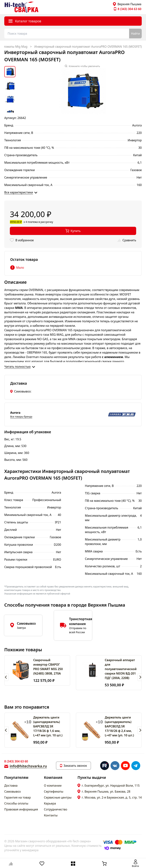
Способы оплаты (16, 803)
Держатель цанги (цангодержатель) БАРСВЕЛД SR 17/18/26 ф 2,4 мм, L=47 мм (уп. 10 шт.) (119, 726)
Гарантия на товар (18, 797)
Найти (135, 34)
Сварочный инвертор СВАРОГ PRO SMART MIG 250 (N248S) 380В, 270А (48, 667)
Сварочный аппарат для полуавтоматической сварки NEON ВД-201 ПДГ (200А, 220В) (121, 669)
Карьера (50, 803)
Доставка (11, 786)
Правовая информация (21, 809)
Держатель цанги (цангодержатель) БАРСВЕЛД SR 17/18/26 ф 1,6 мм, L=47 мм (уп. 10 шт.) (48, 726)
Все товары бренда (21, 416)
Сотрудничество (56, 809)
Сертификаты (54, 791)
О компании (53, 786)
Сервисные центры (58, 797)
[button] (6, 677)
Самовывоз (12, 791)
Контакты (51, 815)
